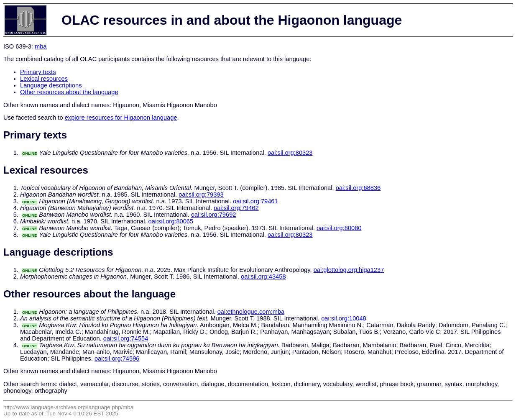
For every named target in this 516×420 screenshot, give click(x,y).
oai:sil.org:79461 (255, 201)
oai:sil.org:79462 (236, 208)
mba (41, 46)
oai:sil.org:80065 (171, 221)
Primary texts (38, 72)
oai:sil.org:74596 (117, 359)
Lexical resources (44, 79)
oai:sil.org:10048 (344, 318)
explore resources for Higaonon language (121, 118)
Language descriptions (51, 85)
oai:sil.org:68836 (358, 188)
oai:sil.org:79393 (201, 195)
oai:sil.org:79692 (214, 215)
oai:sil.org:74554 (126, 338)
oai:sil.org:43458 (263, 277)
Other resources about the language (69, 92)
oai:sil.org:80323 (290, 153)
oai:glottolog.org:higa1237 (349, 270)
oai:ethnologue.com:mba (251, 312)
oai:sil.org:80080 (339, 228)
